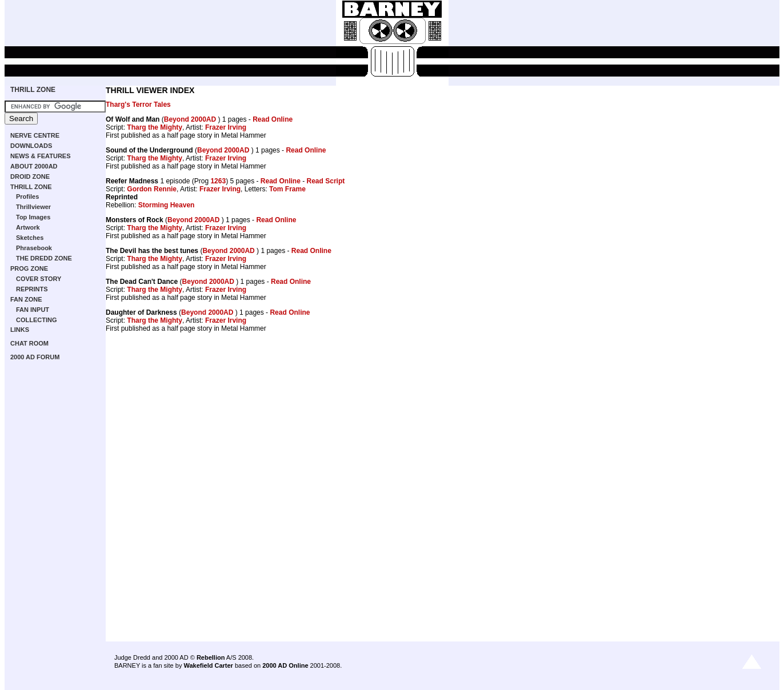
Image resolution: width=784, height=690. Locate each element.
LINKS (20, 330)
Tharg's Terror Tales (138, 105)
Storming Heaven (167, 205)
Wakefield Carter (208, 665)
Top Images (33, 217)
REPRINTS (32, 289)
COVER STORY (39, 279)
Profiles (27, 196)
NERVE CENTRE (35, 135)
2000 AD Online (285, 665)
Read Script (326, 181)
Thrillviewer (33, 207)
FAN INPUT (33, 310)
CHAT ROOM (29, 343)
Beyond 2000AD (191, 119)
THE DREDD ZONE (44, 258)
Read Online (273, 119)
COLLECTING (37, 320)
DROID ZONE (30, 176)
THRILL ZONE (33, 90)
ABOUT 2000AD (34, 166)
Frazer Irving (226, 127)
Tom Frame (287, 189)
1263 (218, 181)
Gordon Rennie (152, 189)
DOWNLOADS (31, 146)
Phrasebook (34, 248)
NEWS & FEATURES (41, 156)
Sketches (30, 238)
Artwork (28, 227)
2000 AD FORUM (35, 357)
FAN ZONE (26, 299)
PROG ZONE (29, 268)
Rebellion (211, 657)
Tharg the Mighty (155, 127)
